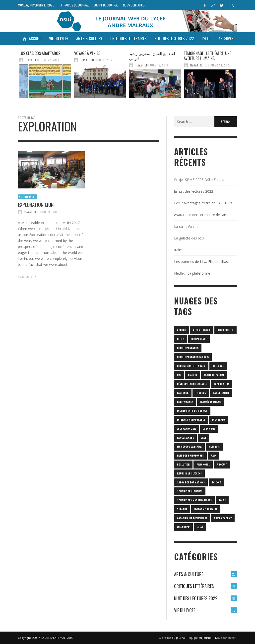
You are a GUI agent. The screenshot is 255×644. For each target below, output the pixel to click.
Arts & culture (189, 574)
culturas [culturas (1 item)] (218, 366)
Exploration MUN (36, 207)
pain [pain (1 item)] (213, 455)
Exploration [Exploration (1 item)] (222, 384)
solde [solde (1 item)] (222, 500)
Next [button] (241, 76)
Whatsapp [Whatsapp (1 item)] (183, 527)
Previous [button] (14, 76)
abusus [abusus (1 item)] (182, 330)
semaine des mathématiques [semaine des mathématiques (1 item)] (194, 500)
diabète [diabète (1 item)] (193, 375)
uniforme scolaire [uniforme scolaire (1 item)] (206, 509)
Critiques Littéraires (194, 586)
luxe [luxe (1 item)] (203, 438)
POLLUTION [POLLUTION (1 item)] (183, 464)
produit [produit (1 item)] (222, 464)
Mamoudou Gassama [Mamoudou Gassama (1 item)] (189, 446)
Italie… (179, 250)
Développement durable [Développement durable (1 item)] (192, 384)
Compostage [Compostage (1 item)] (199, 339)
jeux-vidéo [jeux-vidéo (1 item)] (209, 429)
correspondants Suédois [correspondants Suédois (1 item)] (193, 357)
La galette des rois (189, 238)
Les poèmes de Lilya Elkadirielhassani (204, 262)
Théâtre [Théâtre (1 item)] (182, 509)
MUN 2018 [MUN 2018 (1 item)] (214, 446)
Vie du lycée (28, 199)
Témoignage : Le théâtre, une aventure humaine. (207, 56)
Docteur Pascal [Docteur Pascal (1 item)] (214, 375)
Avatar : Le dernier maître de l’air (200, 215)
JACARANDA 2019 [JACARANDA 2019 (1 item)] (187, 429)
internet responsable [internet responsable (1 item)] (191, 420)
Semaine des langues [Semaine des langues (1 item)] (190, 491)
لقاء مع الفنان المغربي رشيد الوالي (152, 56)
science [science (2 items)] (216, 482)
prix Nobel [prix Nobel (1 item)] (203, 464)
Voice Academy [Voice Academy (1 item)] (223, 518)
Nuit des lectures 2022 (196, 598)
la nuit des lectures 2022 (194, 191)
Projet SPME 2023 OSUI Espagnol (201, 180)
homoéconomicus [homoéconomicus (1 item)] (211, 402)
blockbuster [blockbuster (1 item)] (225, 330)
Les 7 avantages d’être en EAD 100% (204, 203)
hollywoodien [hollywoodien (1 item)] (185, 402)
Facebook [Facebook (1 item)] (183, 393)
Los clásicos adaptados (40, 53)
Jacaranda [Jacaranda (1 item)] (219, 420)
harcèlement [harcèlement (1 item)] (221, 393)
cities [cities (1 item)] (181, 339)
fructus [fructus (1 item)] (201, 393)
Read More (28, 279)
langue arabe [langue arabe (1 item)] (185, 438)
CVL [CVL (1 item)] (179, 375)
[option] (45, 74)
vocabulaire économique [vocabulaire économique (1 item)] (192, 518)
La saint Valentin (187, 226)
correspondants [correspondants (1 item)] (188, 348)
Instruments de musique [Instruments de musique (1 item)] (192, 411)
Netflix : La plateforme (192, 273)
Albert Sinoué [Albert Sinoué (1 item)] (202, 330)
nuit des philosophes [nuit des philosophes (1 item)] (190, 455)
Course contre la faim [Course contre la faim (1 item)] (191, 366)
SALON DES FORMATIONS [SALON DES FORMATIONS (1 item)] (191, 482)
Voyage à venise (87, 53)
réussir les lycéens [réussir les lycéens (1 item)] (189, 473)
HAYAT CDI (33, 60)
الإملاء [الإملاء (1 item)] (200, 527)
